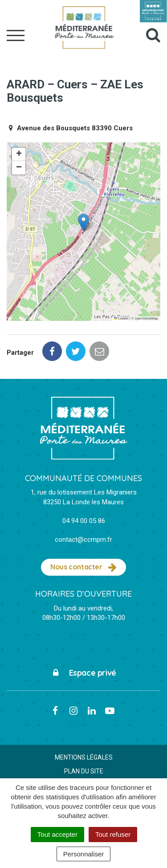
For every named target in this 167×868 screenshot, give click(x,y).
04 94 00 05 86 (84, 521)
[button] (83, 222)
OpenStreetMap (146, 318)
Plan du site (84, 771)
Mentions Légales (84, 757)
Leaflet (121, 318)
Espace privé (83, 673)
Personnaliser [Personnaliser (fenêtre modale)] (84, 854)
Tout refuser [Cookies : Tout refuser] (113, 834)
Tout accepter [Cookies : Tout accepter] (57, 834)
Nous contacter (83, 567)
